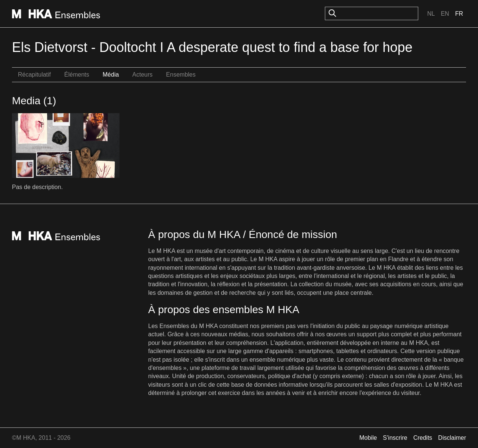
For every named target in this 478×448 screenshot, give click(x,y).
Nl (431, 14)
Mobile (368, 438)
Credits (423, 438)
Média (111, 75)
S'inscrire (395, 438)
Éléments (77, 75)
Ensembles (181, 75)
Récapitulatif (34, 75)
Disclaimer (452, 438)
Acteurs (142, 75)
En (445, 14)
